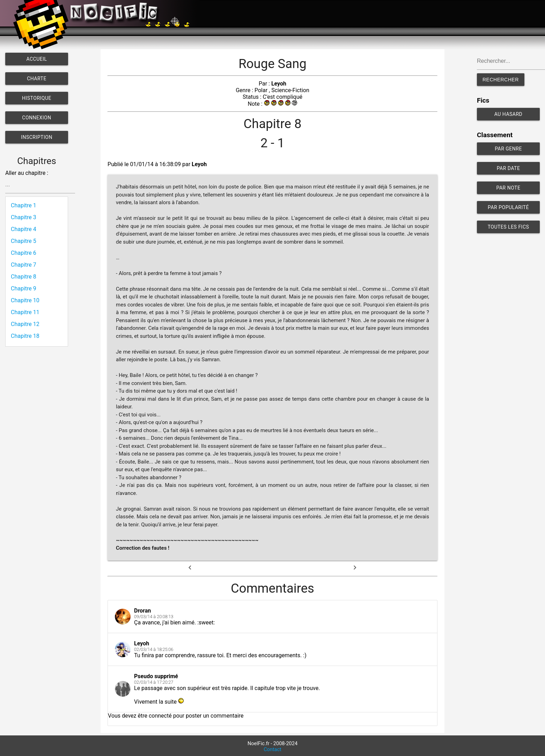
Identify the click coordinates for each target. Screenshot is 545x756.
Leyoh (279, 84)
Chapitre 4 (24, 229)
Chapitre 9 (24, 288)
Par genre (508, 149)
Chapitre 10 (25, 300)
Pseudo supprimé (156, 676)
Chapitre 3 (24, 217)
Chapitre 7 (24, 265)
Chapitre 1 (24, 205)
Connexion (36, 118)
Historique (37, 98)
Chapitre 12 (25, 324)
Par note (509, 188)
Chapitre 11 (25, 312)
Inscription (37, 137)
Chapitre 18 (25, 336)
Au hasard (509, 114)
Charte (37, 79)
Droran (142, 611)
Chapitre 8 (24, 277)
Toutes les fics (509, 227)
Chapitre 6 (24, 253)
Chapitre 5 (24, 241)
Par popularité (508, 207)
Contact (272, 750)
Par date (509, 168)
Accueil (36, 59)
